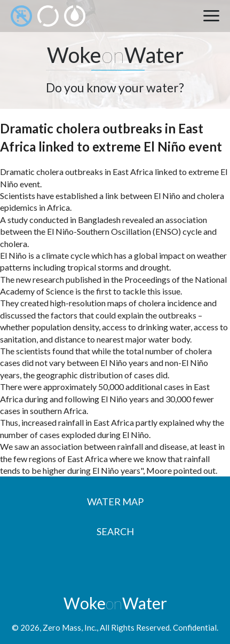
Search (115, 531)
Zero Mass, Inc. (70, 627)
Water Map (115, 502)
